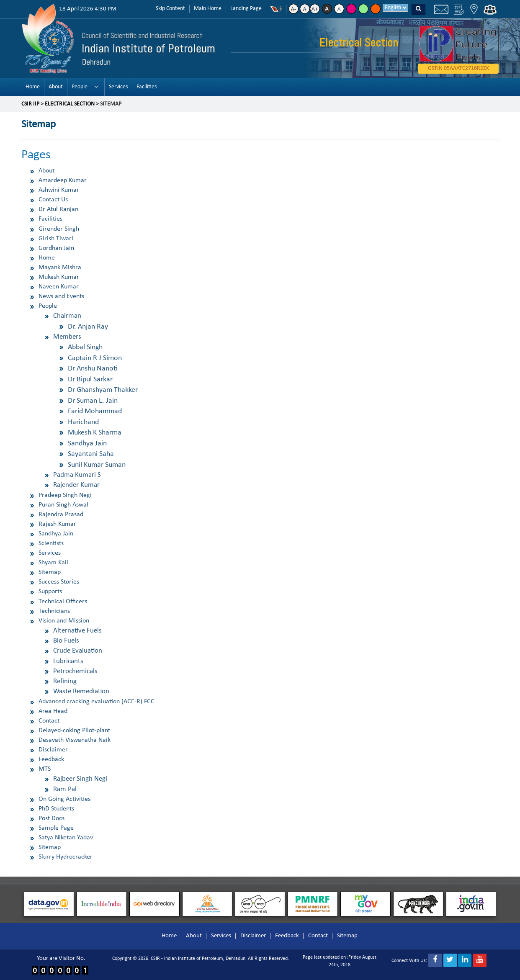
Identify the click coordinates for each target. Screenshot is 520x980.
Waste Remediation (81, 691)
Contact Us (53, 200)
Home (33, 87)
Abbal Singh (85, 347)
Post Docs (51, 818)
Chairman (67, 316)
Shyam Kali (53, 563)
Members (67, 337)
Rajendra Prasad (61, 514)
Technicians (54, 611)
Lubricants (68, 661)
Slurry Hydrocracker (66, 857)
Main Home (208, 9)
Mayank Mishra (60, 268)
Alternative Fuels (77, 631)
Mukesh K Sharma (95, 433)
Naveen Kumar (59, 287)
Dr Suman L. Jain (93, 401)
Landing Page (246, 9)
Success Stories (59, 582)
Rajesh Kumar (57, 524)
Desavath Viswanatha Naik (75, 740)
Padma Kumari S (77, 475)
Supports (50, 592)
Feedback (51, 759)
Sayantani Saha (91, 454)
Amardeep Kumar (63, 180)
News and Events (61, 296)
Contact (49, 721)
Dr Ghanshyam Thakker (103, 390)
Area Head (53, 711)
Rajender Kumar (76, 485)
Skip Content (170, 9)
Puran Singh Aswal (63, 505)
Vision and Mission (64, 621)
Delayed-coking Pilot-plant (74, 730)
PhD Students (56, 809)
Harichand (83, 422)
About (56, 87)
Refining (65, 681)
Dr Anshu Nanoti (93, 369)
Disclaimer (53, 750)
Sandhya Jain (87, 444)
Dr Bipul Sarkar (90, 379)
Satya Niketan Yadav (66, 838)
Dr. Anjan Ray (88, 327)
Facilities (147, 87)
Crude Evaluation (78, 651)
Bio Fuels (66, 641)
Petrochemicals (75, 671)
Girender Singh (59, 229)
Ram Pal (65, 789)
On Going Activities (64, 799)
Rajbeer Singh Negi (80, 779)
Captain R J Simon (95, 358)
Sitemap (50, 572)
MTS (45, 769)
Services (118, 87)
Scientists (51, 543)
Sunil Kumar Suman (97, 465)
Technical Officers (63, 602)
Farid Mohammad (95, 411)
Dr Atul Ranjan (58, 209)
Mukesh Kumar (59, 277)
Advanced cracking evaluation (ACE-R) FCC (97, 702)
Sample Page (56, 828)
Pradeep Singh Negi (65, 495)
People (80, 87)
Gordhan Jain (56, 248)
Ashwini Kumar (59, 190)
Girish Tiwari (56, 239)
